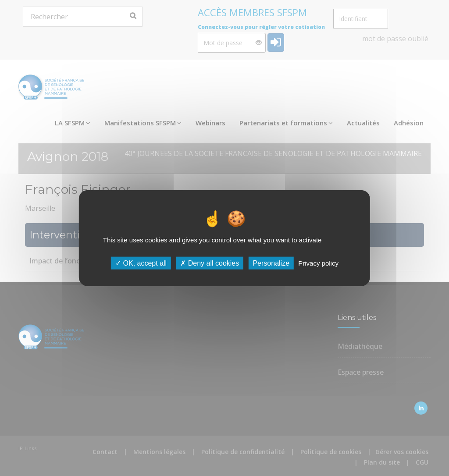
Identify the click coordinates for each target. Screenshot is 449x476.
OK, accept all (141, 263)
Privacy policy (318, 263)
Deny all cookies (210, 263)
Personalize (271, 263)
